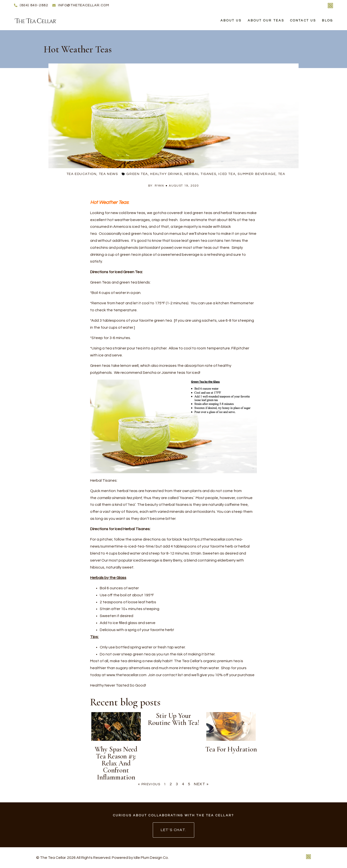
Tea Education (82, 174)
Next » (201, 784)
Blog (327, 21)
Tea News (108, 174)
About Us (231, 21)
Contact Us (303, 21)
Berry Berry (173, 560)
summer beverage (257, 174)
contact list (173, 675)
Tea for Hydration (231, 749)
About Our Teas (266, 21)
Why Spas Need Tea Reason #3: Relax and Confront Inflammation (116, 763)
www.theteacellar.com (127, 675)
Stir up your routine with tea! (173, 719)
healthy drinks (166, 174)
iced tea (227, 174)
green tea (137, 174)
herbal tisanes (200, 174)
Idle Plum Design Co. (151, 858)
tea (282, 174)
